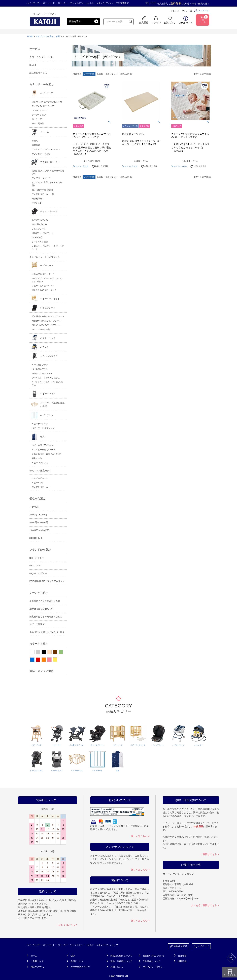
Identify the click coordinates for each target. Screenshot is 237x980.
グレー (38, 652)
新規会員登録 (178, 946)
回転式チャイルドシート (43, 233)
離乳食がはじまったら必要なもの (46, 617)
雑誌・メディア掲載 (42, 671)
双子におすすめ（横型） (43, 190)
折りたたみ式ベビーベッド (44, 290)
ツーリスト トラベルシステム (46, 378)
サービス (35, 49)
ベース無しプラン (40, 365)
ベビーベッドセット (50, 299)
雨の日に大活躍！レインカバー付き (47, 632)
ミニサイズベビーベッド (43, 286)
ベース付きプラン (40, 369)
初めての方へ (37, 967)
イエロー (55, 660)
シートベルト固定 (40, 242)
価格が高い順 (126, 74)
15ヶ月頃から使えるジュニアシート (48, 316)
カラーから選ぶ (39, 644)
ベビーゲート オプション (43, 428)
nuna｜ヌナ (35, 566)
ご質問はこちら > (210, 854)
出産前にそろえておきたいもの (45, 601)
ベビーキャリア (48, 394)
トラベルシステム (49, 356)
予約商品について (151, 961)
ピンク (49, 660)
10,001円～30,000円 (39, 530)
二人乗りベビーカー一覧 (43, 194)
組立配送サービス (38, 73)
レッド (38, 660)
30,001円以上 (36, 538)
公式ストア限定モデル (40, 471)
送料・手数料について (121, 961)
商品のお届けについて (121, 956)
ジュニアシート (39, 229)
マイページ (202, 11)
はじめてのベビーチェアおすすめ (47, 102)
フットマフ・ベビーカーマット (46, 149)
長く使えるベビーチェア (43, 106)
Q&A (73, 956)
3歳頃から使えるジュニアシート (46, 321)
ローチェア (37, 119)
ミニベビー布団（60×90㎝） (45, 450)
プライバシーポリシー (154, 967)
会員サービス (77, 961)
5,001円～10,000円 (39, 522)
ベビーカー (46, 132)
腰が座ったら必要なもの (41, 609)
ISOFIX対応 (37, 237)
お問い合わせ (117, 967)
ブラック (44, 652)
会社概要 (182, 956)
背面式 (35, 141)
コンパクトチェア (40, 110)
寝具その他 (37, 458)
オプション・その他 (41, 154)
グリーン (61, 652)
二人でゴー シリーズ (41, 178)
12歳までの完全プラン (42, 373)
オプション (37, 203)
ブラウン (55, 652)
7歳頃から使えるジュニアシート (46, 325)
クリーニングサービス (41, 57)
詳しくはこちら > (68, 925)
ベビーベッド (47, 265)
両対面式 (36, 145)
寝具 (58, 36)
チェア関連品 (38, 124)
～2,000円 (34, 507)
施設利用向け (38, 199)
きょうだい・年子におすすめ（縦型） (47, 184)
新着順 (100, 74)
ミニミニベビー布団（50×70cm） (47, 454)
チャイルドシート (49, 211)
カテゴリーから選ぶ (45, 36)
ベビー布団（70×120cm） (44, 445)
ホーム (34, 956)
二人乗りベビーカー (50, 162)
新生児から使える (40, 220)
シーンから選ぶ (39, 593)
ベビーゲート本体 (40, 424)
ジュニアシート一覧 (41, 329)
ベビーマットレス (40, 463)
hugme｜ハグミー (38, 573)
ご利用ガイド (37, 961)
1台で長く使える (39, 224)
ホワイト (32, 652)
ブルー (32, 660)
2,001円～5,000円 (38, 515)
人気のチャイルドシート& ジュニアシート (48, 248)
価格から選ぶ (38, 499)
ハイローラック (48, 338)
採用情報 (182, 961)
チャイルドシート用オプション (45, 257)
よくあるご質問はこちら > (205, 905)
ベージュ (49, 652)
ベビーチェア (47, 93)
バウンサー (46, 347)
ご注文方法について (80, 967)
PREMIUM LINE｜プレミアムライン (47, 581)
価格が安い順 (112, 74)
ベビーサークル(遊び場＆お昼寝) (53, 405)
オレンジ (44, 660)
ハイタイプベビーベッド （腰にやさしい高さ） (47, 280)
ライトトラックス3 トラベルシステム (47, 384)
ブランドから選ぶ (40, 550)
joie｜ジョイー (37, 558)
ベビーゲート (47, 415)
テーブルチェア (39, 115)
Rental (33, 65)
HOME (30, 36)
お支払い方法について (154, 956)
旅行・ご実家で (37, 624)
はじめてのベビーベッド (43, 274)
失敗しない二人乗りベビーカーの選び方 (48, 172)
